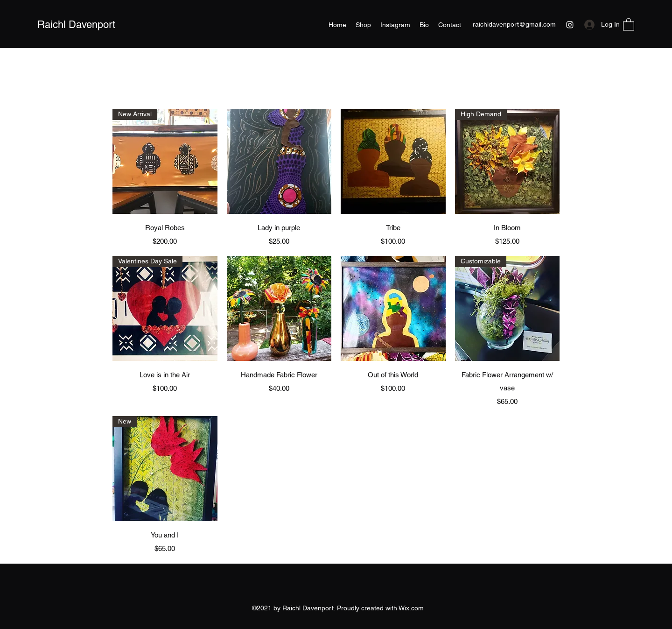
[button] (629, 24)
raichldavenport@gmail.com (514, 24)
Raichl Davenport (76, 25)
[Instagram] (570, 25)
